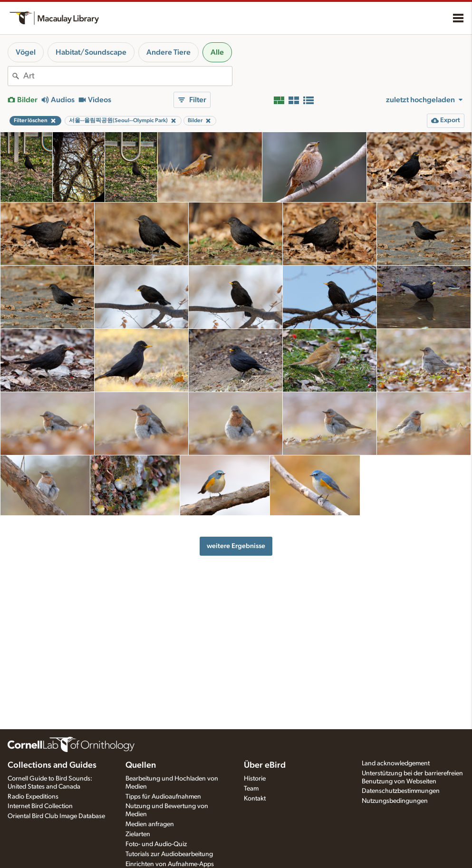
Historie (255, 779)
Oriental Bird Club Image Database (56, 816)
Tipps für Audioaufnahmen (163, 797)
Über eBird (265, 765)
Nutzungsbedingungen (395, 801)
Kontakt (255, 799)
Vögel (26, 52)
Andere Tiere (169, 52)
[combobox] (128, 76)
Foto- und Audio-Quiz (156, 844)
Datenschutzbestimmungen (401, 791)
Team (251, 789)
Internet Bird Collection (40, 806)
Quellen (141, 765)
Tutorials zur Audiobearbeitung (169, 854)
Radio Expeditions (33, 797)
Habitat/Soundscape (91, 52)
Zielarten (138, 834)
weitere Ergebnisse (236, 546)
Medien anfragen (150, 824)
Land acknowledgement (396, 763)
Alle (217, 52)
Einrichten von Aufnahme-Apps (170, 864)
